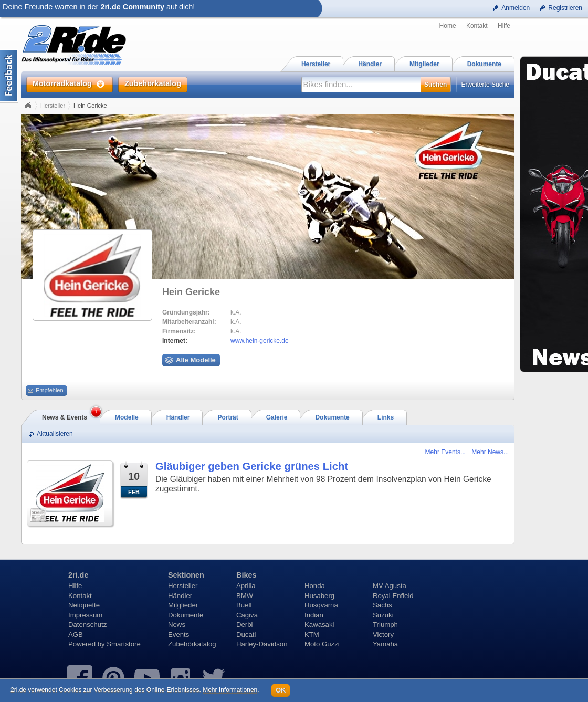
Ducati (246, 635)
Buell (244, 605)
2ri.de (78, 575)
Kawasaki (319, 625)
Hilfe (504, 26)
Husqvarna (321, 605)
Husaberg (319, 596)
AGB (76, 635)
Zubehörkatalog (192, 644)
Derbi (245, 625)
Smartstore (124, 644)
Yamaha (385, 644)
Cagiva (247, 615)
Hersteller (53, 106)
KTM (312, 635)
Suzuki (383, 615)
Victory (383, 635)
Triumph (385, 625)
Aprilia (246, 586)
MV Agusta (390, 586)
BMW (245, 596)
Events (178, 635)
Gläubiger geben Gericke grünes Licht (252, 466)
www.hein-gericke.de (260, 341)
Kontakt (477, 26)
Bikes (246, 575)
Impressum (85, 615)
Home (448, 26)
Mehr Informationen (230, 690)
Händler (180, 596)
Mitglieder (183, 605)
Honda (315, 586)
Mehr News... (490, 452)
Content (9, 76)
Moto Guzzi (322, 644)
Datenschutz (87, 625)
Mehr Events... (445, 452)
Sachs (382, 605)
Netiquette (84, 605)
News (177, 625)
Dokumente (186, 615)
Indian (314, 615)
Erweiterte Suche (485, 85)
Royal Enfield (393, 596)
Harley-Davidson (262, 644)
